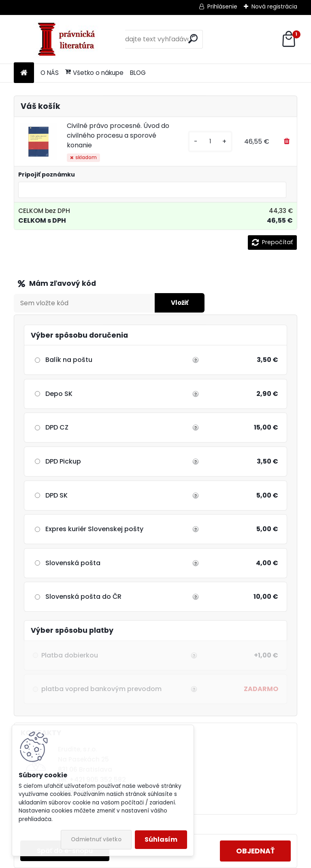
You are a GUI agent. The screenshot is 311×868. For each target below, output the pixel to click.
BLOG (138, 73)
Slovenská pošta (73, 563)
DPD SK (56, 495)
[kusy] (210, 141)
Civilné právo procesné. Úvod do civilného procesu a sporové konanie (118, 135)
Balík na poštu (69, 360)
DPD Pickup (63, 461)
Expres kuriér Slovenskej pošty (94, 529)
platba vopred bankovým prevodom (118, 689)
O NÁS (50, 73)
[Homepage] (24, 73)
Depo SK (59, 394)
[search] (193, 39)
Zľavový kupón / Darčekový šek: (86, 284)
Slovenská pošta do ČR (83, 597)
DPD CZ (57, 427)
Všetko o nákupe (94, 73)
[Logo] (69, 39)
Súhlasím (161, 839)
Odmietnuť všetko (96, 839)
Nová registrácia (274, 6)
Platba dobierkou (118, 655)
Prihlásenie (222, 6)
